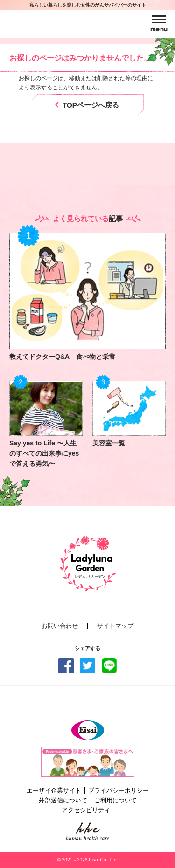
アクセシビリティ (86, 810)
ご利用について (115, 800)
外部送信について (63, 800)
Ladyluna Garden (52, 24)
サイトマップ (115, 626)
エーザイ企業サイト (54, 791)
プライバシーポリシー (119, 791)
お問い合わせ (60, 626)
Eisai (88, 730)
